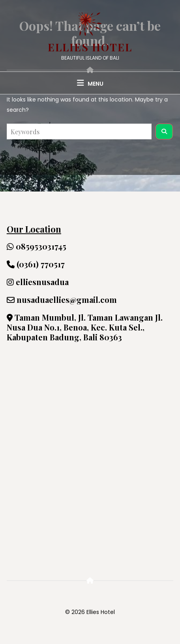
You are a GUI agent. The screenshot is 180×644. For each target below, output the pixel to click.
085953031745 (37, 246)
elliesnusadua (38, 282)
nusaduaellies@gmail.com (62, 299)
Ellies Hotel (90, 47)
